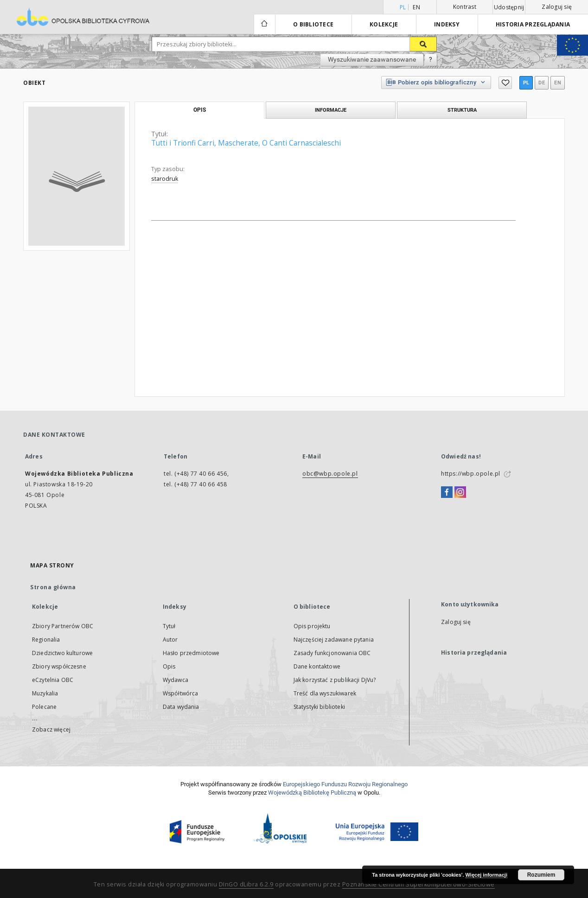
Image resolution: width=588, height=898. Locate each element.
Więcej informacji (486, 875)
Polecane (44, 707)
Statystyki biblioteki (319, 707)
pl (526, 83)
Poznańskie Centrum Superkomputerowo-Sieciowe (419, 884)
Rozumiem (541, 875)
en (416, 7)
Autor (170, 640)
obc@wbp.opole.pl (330, 474)
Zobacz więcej (51, 729)
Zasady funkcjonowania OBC (332, 653)
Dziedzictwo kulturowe (62, 653)
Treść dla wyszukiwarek (325, 693)
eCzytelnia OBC (53, 680)
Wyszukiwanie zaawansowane (372, 59)
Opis (169, 666)
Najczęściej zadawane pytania (334, 640)
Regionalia (46, 640)
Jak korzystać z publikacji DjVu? (335, 680)
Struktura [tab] (462, 110)
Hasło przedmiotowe (191, 653)
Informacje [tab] (331, 110)
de (542, 83)
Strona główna (53, 587)
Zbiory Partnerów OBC (63, 626)
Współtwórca (181, 693)
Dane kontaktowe (317, 666)
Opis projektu (312, 626)
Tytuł (169, 626)
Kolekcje (384, 24)
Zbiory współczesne (59, 666)
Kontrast (465, 7)
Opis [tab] (200, 110)
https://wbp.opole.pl (471, 474)
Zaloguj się (557, 7)
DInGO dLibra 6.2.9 (246, 884)
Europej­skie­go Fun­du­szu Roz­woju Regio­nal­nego (345, 784)
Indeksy (447, 24)
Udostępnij (509, 7)
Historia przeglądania (533, 24)
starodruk (165, 179)
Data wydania (181, 707)
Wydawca (176, 680)
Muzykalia (45, 693)
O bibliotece (313, 24)
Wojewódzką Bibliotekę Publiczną (312, 793)
